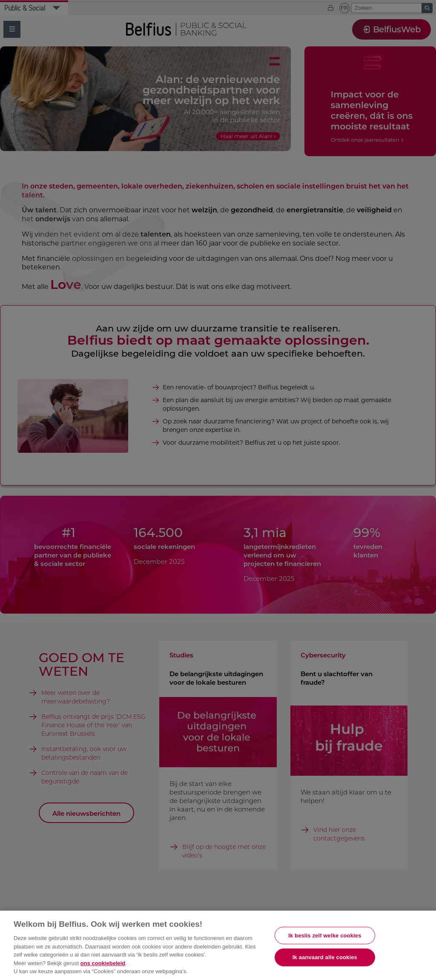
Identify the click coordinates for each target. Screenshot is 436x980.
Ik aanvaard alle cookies (325, 957)
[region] (218, 945)
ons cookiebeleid (103, 963)
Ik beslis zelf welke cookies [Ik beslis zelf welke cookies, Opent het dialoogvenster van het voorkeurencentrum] (325, 936)
